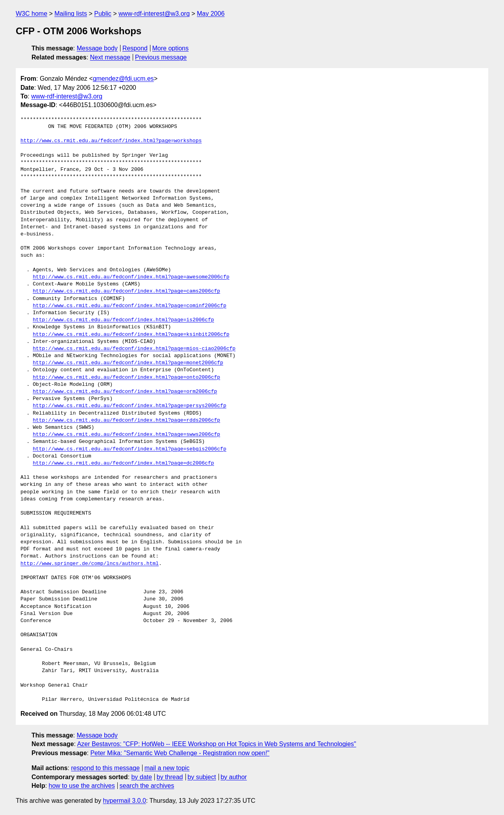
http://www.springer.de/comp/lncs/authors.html (90, 564)
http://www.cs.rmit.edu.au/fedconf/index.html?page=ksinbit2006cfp (131, 335)
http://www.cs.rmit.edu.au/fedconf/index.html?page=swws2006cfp (126, 435)
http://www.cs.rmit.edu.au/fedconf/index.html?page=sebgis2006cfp (129, 449)
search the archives (147, 786)
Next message (110, 57)
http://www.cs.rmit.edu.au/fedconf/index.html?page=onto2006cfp (126, 378)
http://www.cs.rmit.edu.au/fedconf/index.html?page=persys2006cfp (129, 406)
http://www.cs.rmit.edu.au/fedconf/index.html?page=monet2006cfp (128, 363)
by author (234, 777)
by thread (170, 777)
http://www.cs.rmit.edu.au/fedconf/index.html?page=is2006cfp (123, 320)
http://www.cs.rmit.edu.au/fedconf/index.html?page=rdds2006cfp (126, 420)
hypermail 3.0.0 (124, 801)
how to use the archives (82, 786)
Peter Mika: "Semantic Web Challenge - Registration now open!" (180, 753)
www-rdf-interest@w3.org (154, 14)
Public (103, 14)
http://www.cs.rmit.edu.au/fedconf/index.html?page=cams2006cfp (126, 291)
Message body (97, 48)
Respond (135, 48)
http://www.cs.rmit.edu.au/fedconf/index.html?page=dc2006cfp (123, 463)
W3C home (31, 14)
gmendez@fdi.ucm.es (123, 79)
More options (171, 48)
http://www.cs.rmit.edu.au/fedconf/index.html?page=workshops (111, 141)
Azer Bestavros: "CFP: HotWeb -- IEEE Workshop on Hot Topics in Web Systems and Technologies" (217, 744)
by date (141, 777)
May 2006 (211, 14)
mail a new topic (167, 768)
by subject (202, 777)
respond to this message (105, 768)
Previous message (161, 57)
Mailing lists (71, 14)
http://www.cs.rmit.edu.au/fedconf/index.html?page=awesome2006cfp (131, 277)
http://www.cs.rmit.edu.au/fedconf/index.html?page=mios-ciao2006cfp (134, 349)
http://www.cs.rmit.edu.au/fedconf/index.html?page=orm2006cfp (125, 392)
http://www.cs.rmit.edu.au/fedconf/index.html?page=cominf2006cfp (129, 306)
